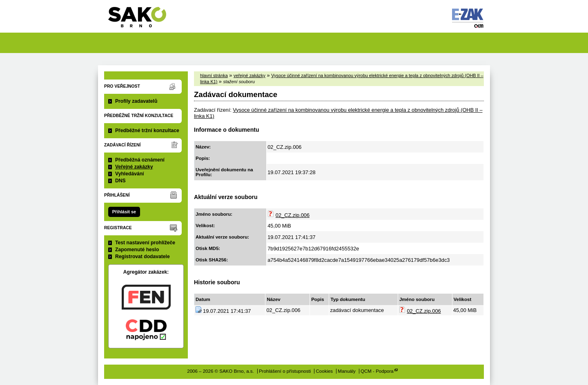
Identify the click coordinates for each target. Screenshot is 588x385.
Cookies (325, 371)
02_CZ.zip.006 (293, 215)
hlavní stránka (214, 75)
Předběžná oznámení (140, 160)
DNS (120, 181)
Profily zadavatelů (136, 101)
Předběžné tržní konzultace (147, 131)
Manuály (347, 371)
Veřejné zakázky (134, 167)
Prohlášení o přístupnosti (285, 371)
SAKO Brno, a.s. (142, 20)
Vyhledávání (130, 174)
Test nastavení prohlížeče (145, 243)
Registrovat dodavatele (143, 257)
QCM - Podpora (377, 371)
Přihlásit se (124, 212)
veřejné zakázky (249, 75)
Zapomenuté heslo (137, 250)
